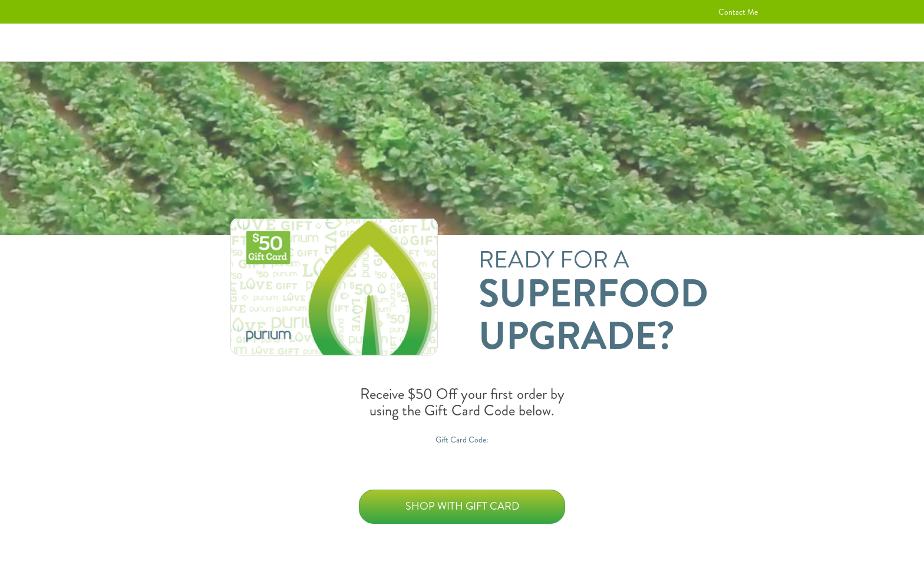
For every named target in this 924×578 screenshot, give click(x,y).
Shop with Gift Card (462, 506)
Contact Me (738, 12)
